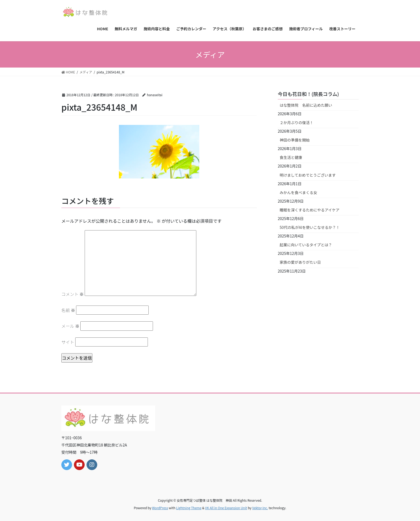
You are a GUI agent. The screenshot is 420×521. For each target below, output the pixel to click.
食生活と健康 (291, 157)
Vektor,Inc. (260, 508)
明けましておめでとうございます (308, 175)
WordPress (160, 508)
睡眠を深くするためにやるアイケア (310, 210)
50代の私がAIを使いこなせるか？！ (310, 227)
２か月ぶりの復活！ (297, 122)
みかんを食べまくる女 (298, 192)
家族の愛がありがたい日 (300, 262)
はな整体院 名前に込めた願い (306, 105)
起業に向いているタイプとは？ (306, 245)
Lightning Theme (189, 508)
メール (70, 326)
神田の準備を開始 (295, 140)
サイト (68, 342)
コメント (73, 294)
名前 (68, 310)
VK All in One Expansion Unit (226, 508)
